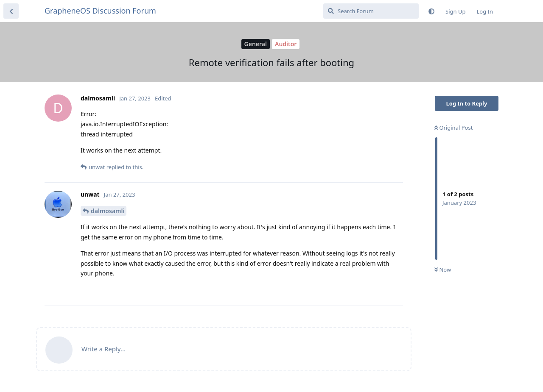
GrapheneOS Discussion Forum (100, 11)
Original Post (453, 128)
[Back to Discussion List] (11, 11)
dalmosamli (108, 211)
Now (443, 270)
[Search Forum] (371, 11)
